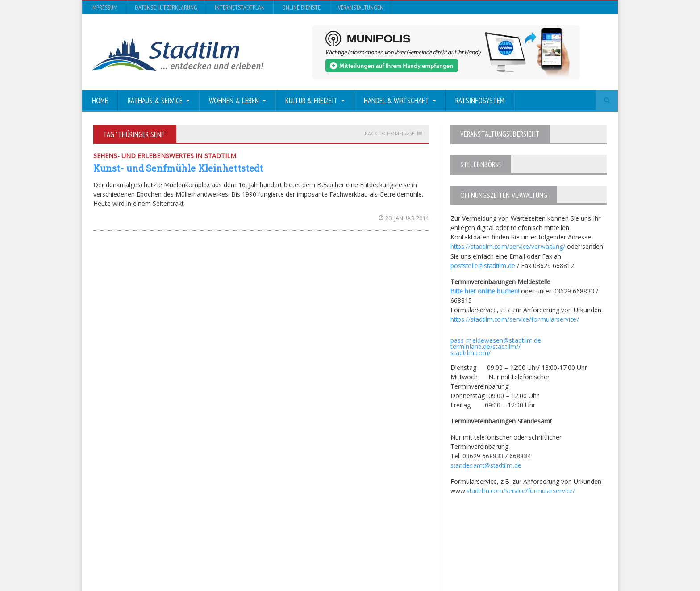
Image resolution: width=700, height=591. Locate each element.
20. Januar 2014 (404, 218)
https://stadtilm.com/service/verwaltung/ (509, 246)
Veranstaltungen (361, 8)
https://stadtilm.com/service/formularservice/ (515, 318)
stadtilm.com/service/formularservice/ (521, 489)
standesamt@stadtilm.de (486, 464)
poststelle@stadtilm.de (483, 265)
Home (100, 101)
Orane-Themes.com (269, 560)
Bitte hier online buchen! (485, 290)
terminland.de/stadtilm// (485, 345)
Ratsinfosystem (480, 101)
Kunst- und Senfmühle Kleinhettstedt (177, 168)
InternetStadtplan (240, 8)
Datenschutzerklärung (166, 8)
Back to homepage (390, 134)
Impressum (104, 8)
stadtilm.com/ (470, 351)
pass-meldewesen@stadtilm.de (495, 339)
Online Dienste (301, 8)
